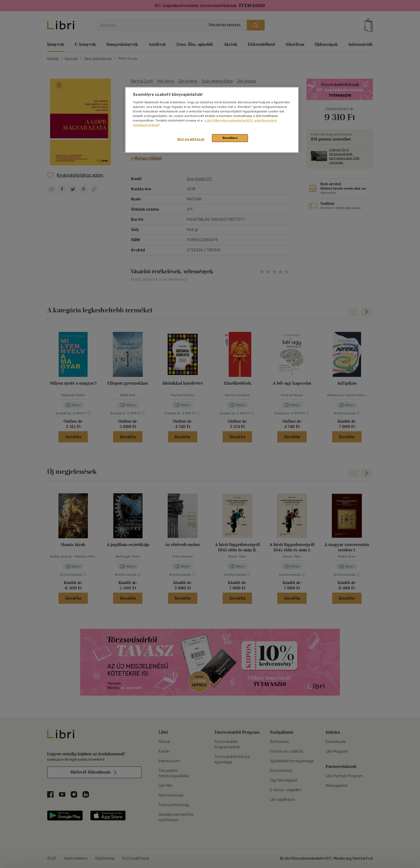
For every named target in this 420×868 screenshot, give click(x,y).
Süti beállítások (191, 139)
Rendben (230, 138)
